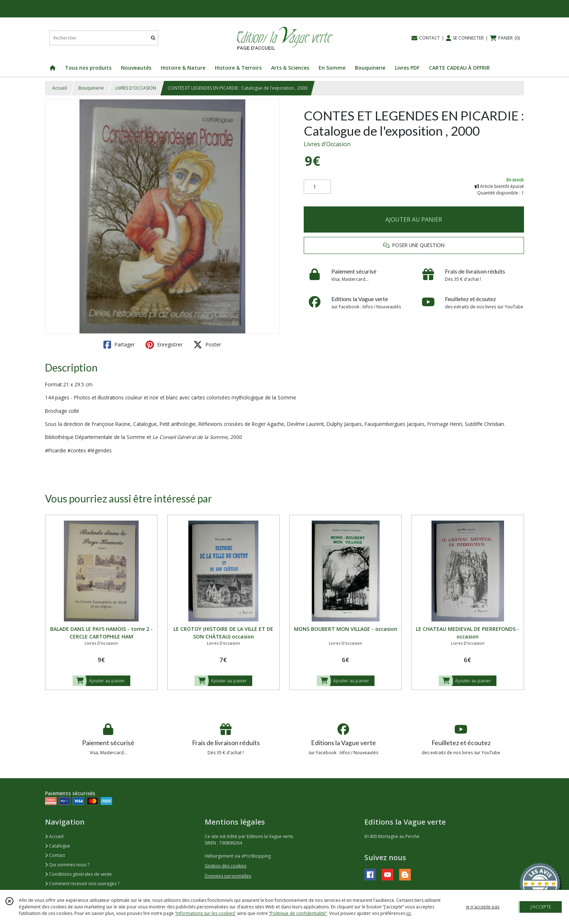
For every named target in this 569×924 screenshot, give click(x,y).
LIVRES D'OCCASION (136, 88)
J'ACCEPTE (541, 907)
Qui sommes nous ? (67, 865)
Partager (119, 345)
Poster (207, 345)
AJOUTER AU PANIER (414, 219)
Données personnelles (228, 876)
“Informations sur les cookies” (205, 913)
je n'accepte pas (483, 907)
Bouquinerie (91, 88)
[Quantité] (317, 187)
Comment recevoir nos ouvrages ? (82, 884)
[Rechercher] (153, 38)
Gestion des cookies (226, 866)
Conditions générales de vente (78, 874)
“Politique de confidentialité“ (298, 913)
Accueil (60, 88)
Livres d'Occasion (327, 144)
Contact (55, 855)
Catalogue (58, 846)
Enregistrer (164, 345)
